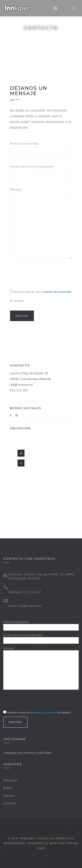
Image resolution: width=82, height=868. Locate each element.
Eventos (9, 796)
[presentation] (43, 275)
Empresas (10, 780)
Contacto (10, 803)
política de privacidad (58, 292)
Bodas (8, 788)
